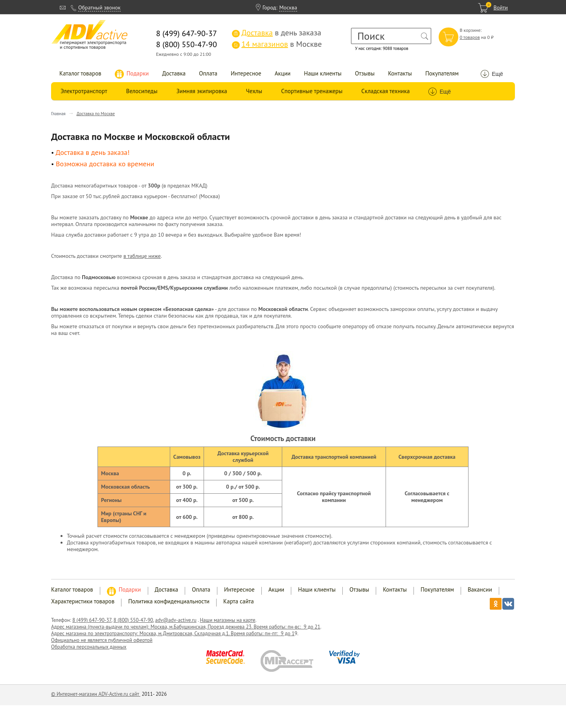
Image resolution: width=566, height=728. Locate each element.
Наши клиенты (323, 73)
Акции (283, 73)
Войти (501, 7)
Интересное (246, 73)
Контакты (400, 73)
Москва (288, 7)
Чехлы (254, 91)
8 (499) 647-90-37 (92, 620)
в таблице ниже (142, 256)
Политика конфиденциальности (169, 601)
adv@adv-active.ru (176, 620)
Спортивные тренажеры (312, 91)
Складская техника (385, 91)
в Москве (277, 44)
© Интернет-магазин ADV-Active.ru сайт (96, 694)
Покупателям (442, 73)
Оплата (208, 73)
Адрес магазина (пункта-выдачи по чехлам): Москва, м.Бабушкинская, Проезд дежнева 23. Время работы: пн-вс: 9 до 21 (186, 627)
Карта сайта (239, 601)
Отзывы (365, 73)
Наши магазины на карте (227, 620)
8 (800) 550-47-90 (133, 620)
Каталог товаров (80, 73)
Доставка (174, 73)
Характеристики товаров (83, 601)
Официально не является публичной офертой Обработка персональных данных (102, 643)
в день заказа (277, 33)
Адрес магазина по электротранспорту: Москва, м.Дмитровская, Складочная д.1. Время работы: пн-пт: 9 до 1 (173, 633)
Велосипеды (142, 91)
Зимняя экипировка (202, 91)
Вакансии (480, 589)
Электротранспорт (84, 91)
